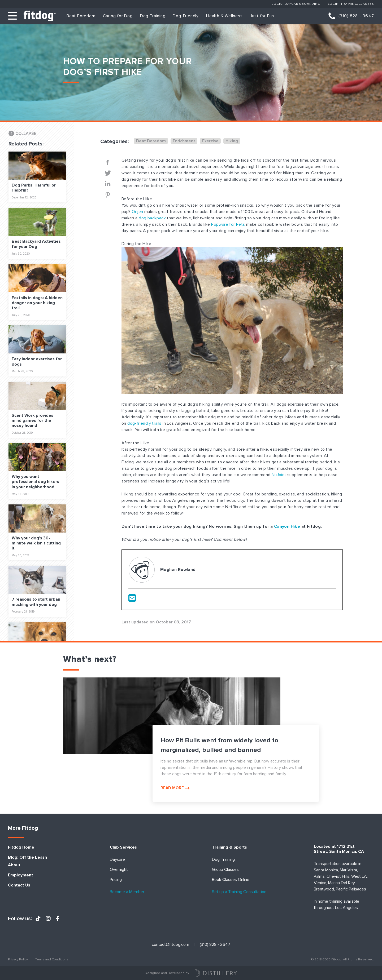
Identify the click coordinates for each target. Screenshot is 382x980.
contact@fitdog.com (170, 945)
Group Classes (225, 870)
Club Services (123, 847)
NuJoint (279, 475)
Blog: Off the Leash (27, 857)
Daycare (117, 860)
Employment (21, 875)
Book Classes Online (231, 880)
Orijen (137, 212)
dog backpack (152, 218)
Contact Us (19, 885)
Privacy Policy (18, 959)
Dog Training (153, 16)
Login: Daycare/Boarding (296, 4)
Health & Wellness (224, 16)
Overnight (119, 870)
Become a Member (127, 892)
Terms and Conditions (52, 959)
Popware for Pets (228, 224)
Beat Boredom (81, 16)
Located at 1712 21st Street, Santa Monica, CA (339, 849)
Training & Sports (229, 847)
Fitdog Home (21, 847)
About (14, 865)
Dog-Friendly (186, 16)
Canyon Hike (287, 526)
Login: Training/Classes (351, 4)
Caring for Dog (118, 16)
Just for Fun (262, 16)
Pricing (116, 880)
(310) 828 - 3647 (356, 16)
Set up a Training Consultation (239, 892)
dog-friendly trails (144, 423)
